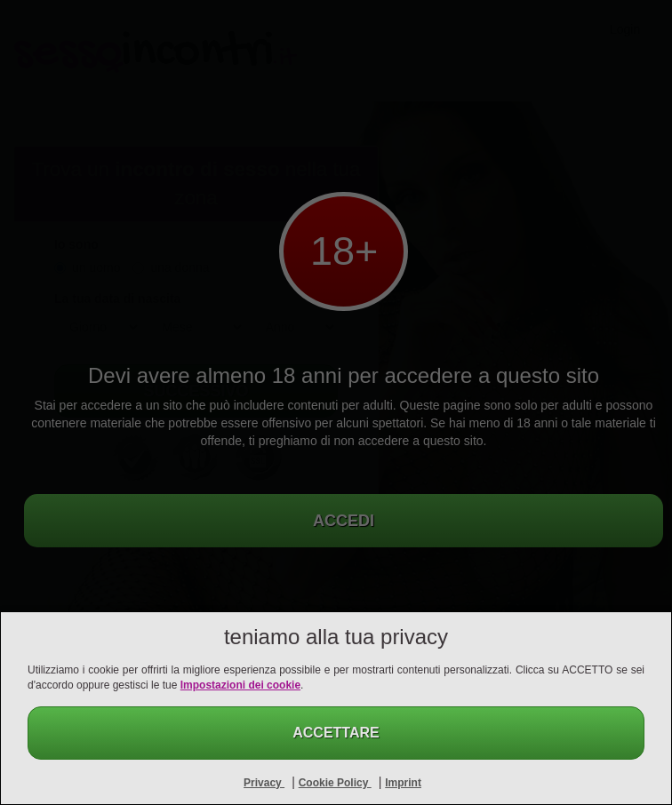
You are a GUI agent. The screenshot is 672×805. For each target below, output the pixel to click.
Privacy (264, 783)
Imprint (403, 783)
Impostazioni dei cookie (240, 685)
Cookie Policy (335, 783)
